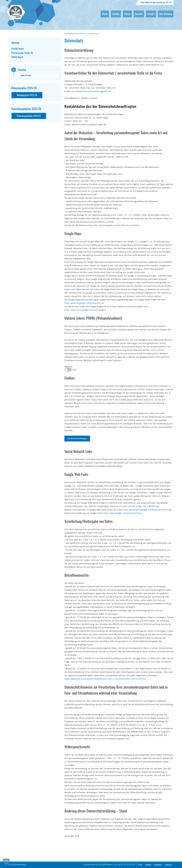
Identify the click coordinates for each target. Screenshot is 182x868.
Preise (127, 14)
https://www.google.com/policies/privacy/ (123, 513)
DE (167, 2)
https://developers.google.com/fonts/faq (142, 510)
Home (105, 14)
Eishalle (116, 14)
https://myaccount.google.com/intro (81, 310)
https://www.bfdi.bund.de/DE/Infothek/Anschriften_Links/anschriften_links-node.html (105, 679)
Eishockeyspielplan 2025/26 (29, 116)
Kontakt (139, 14)
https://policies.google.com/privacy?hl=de (84, 303)
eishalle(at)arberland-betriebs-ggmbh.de (91, 91)
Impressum (168, 865)
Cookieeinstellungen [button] (77, 438)
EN (170, 2)
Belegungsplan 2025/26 (27, 95)
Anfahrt (151, 14)
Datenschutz (158, 865)
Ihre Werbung (166, 14)
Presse (140, 865)
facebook (148, 865)
